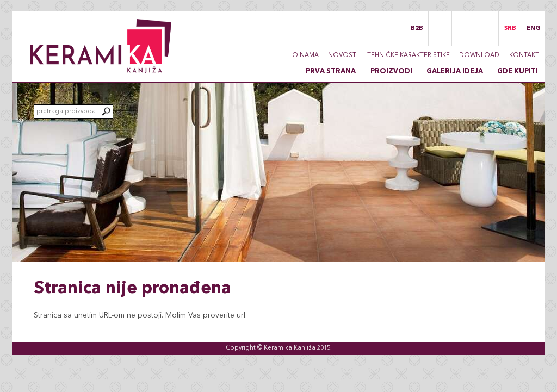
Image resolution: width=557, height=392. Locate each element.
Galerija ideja (455, 71)
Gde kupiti (518, 71)
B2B (417, 28)
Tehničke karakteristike (409, 55)
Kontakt (524, 55)
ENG (534, 28)
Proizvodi (391, 71)
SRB (510, 28)
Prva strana (331, 71)
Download (479, 55)
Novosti (343, 55)
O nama (305, 55)
